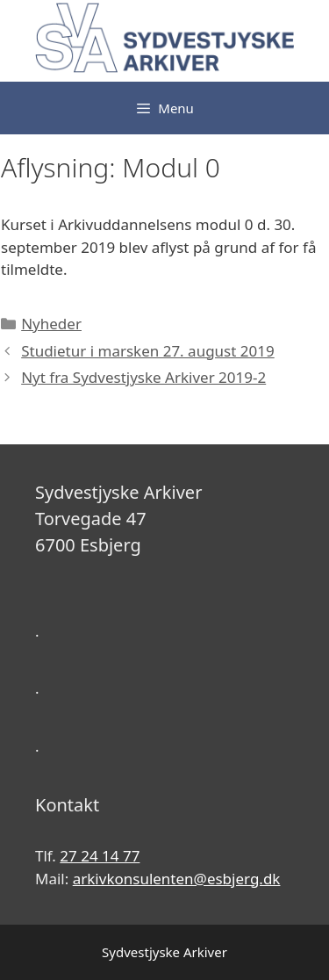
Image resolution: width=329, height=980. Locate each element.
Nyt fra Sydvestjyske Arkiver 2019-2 (143, 377)
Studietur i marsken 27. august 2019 (148, 351)
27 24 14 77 (100, 856)
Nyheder (51, 324)
